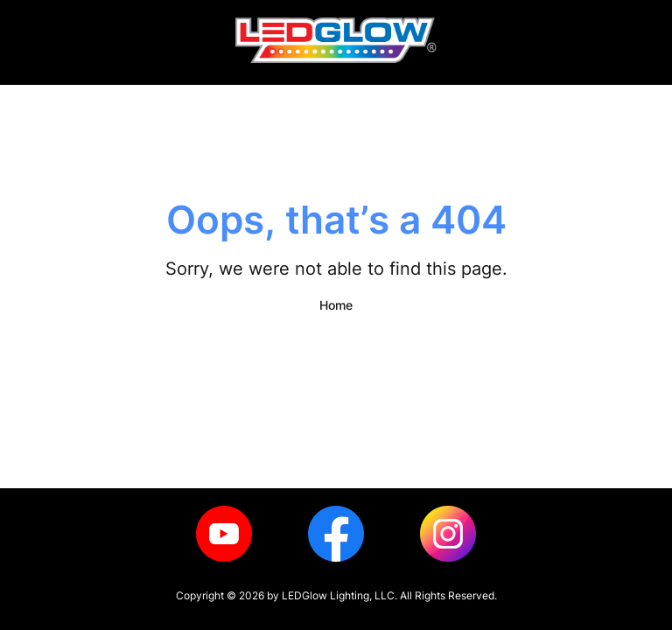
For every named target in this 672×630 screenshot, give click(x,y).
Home (336, 305)
